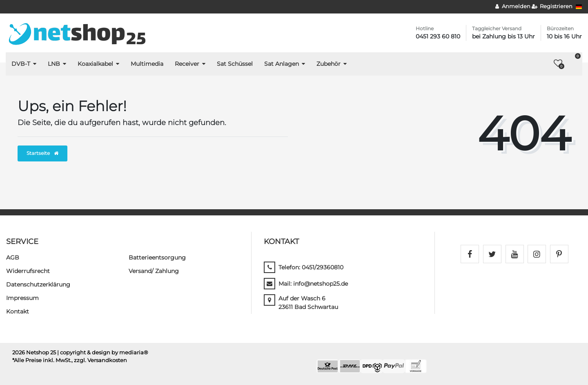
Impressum (22, 298)
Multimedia (147, 64)
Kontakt (18, 311)
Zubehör (329, 64)
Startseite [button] (42, 153)
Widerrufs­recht (28, 271)
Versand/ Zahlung (154, 271)
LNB (54, 64)
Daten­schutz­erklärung (38, 284)
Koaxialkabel (95, 64)
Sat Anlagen (282, 64)
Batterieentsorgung (157, 257)
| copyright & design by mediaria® (103, 353)
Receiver (187, 64)
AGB (13, 257)
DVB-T (21, 64)
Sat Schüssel (235, 64)
